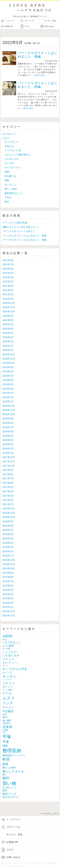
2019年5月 (8, 384)
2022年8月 (8, 260)
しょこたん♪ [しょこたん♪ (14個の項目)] (10, 652)
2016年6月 (8, 534)
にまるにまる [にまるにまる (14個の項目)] (11, 655)
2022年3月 (8, 273)
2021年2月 (8, 294)
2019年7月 (8, 376)
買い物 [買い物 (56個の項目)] (9, 783)
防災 (7, 202)
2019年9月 (8, 367)
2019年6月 (8, 380)
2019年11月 (9, 359)
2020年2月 (8, 346)
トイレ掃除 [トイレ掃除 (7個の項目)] (7, 690)
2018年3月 (8, 444)
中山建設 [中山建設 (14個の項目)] (8, 711)
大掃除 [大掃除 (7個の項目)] (5, 730)
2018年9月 (8, 419)
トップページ (10, 21)
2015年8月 (8, 577)
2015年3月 (8, 598)
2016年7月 (8, 530)
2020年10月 (9, 311)
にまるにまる (12, 159)
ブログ (27, 26)
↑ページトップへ (50, 814)
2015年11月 (9, 564)
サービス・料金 (50, 21)
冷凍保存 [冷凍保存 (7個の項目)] (6, 723)
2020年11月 (9, 307)
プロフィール (29, 21)
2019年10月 (9, 363)
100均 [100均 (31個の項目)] (8, 636)
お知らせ (9, 146)
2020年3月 (8, 341)
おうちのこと (9, 134)
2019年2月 (8, 397)
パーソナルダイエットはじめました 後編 (37, 55)
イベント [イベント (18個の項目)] (9, 659)
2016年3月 (8, 547)
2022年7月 (8, 264)
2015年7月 (8, 581)
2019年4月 (8, 389)
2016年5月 (8, 538)
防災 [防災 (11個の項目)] (5, 790)
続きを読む (40, 75)
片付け (8, 197)
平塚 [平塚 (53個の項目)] (7, 737)
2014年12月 (9, 611)
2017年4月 (8, 491)
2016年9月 (8, 521)
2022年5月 (8, 269)
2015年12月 (9, 560)
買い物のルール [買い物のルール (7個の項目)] (9, 788)
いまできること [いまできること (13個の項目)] (12, 642)
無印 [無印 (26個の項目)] (6, 778)
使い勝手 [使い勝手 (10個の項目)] (7, 720)
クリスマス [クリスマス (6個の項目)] (7, 680)
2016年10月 (9, 517)
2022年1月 (8, 281)
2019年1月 (8, 401)
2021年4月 (8, 286)
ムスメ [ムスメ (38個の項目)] (9, 698)
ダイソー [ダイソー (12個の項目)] (8, 687)
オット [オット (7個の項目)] (5, 665)
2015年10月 (9, 568)
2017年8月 (8, 474)
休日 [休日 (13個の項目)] (5, 717)
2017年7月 (8, 478)
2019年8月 (8, 371)
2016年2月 (8, 551)
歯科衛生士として (14, 193)
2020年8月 (8, 320)
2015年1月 (8, 607)
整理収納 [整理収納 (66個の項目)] (12, 751)
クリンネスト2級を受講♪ (15, 223)
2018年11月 (9, 410)
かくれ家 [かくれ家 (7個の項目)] (6, 648)
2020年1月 (8, 350)
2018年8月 (8, 423)
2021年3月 (8, 290)
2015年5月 (8, 590)
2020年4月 (8, 337)
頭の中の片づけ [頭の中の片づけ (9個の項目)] (11, 797)
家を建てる (10, 176)
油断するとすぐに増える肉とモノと (21, 227)
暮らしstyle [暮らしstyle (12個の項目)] (9, 767)
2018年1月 (8, 453)
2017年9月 (8, 470)
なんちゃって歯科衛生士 (17, 155)
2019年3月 (8, 393)
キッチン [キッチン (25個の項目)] (10, 676)
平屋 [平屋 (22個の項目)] (6, 742)
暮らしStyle (11, 189)
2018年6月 (8, 431)
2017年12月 (9, 457)
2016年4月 (8, 543)
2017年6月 (8, 483)
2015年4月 (8, 594)
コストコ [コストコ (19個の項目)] (9, 683)
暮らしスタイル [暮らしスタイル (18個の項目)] (13, 771)
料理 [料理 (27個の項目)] (6, 759)
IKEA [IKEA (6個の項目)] (4, 640)
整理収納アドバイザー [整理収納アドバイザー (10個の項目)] (14, 755)
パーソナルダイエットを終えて (19, 231)
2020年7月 (8, 324)
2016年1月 (8, 556)
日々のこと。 (12, 185)
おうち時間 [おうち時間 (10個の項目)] (8, 646)
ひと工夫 (9, 163)
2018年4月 (8, 440)
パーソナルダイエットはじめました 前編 (37, 85)
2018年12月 (9, 406)
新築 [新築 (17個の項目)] (5, 764)
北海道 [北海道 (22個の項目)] (7, 727)
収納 (7, 172)
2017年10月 (9, 466)
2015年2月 (8, 603)
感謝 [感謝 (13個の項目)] (5, 746)
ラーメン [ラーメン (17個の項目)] (8, 707)
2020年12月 (9, 303)
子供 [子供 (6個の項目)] (4, 732)
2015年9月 (8, 573)
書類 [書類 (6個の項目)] (4, 774)
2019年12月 (9, 354)
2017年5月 (8, 487)
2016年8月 (8, 526)
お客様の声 (9, 26)
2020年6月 (8, 329)
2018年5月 (8, 436)
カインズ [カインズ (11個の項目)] (7, 672)
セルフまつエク (13, 167)
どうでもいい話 (13, 150)
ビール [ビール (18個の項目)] (7, 693)
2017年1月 (8, 504)
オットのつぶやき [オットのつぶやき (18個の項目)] (15, 669)
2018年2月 (8, 449)
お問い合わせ (49, 26)
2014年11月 (9, 616)
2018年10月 (9, 414)
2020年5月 (8, 333)
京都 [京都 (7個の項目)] (4, 714)
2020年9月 (8, 316)
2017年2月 (8, 500)
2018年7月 (8, 427)
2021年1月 (8, 299)
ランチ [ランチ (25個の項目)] (8, 703)
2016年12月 (9, 508)
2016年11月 (9, 513)
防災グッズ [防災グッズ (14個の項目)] (9, 794)
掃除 (7, 180)
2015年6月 (8, 586)
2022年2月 (8, 277)
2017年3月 (8, 496)
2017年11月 (9, 461)
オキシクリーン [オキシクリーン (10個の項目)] (11, 663)
